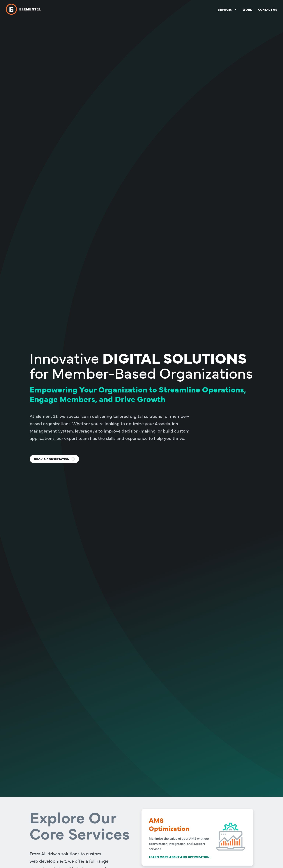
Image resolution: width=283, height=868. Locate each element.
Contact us (268, 9)
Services (227, 9)
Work (247, 9)
